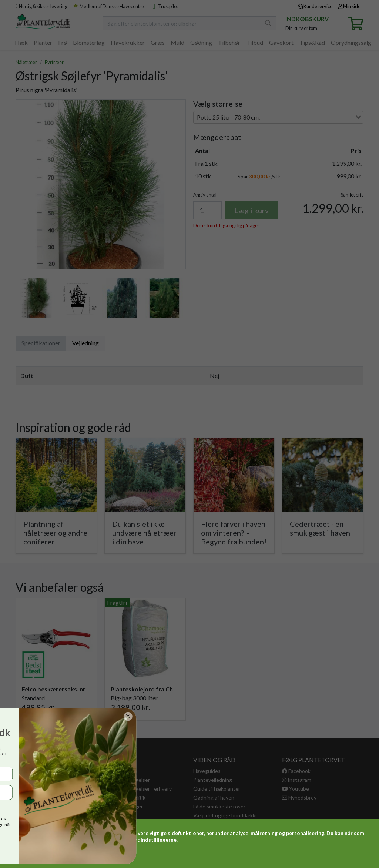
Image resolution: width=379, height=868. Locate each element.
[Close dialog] (18, 716)
